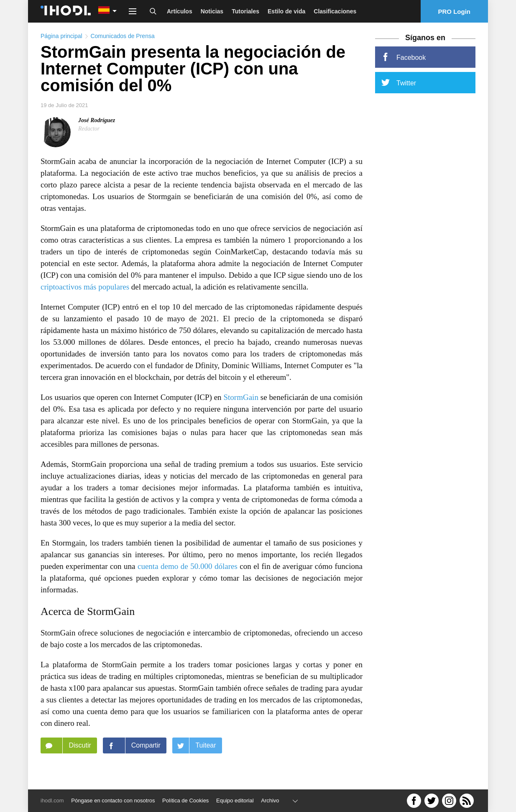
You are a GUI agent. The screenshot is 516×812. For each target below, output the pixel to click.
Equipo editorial (235, 800)
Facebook (404, 57)
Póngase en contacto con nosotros (113, 800)
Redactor (89, 129)
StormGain (241, 397)
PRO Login (455, 12)
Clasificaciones (335, 11)
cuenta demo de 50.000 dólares (188, 566)
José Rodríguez (97, 120)
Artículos (180, 11)
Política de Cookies (185, 800)
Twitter (399, 82)
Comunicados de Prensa (122, 36)
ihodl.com (52, 800)
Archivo (270, 800)
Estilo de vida (286, 11)
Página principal (61, 36)
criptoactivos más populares (85, 287)
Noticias (212, 11)
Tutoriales (245, 11)
